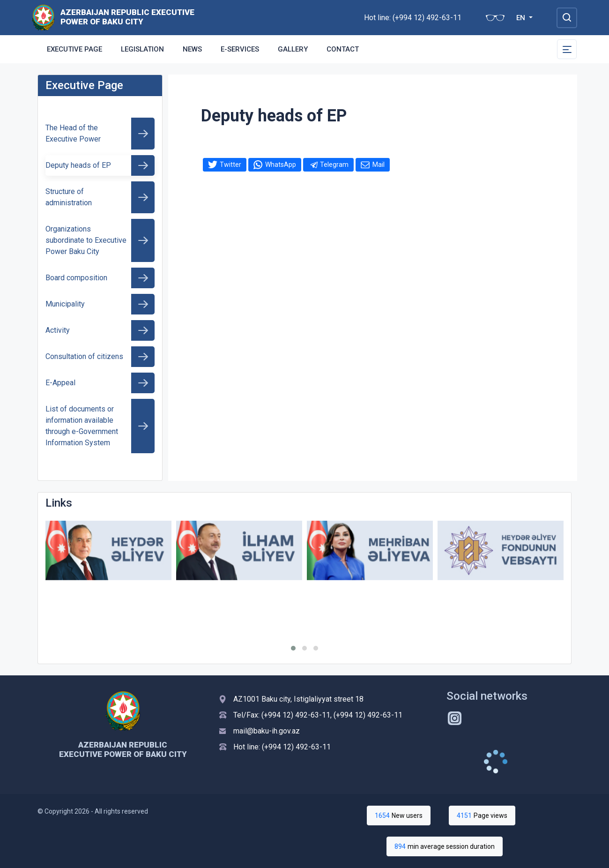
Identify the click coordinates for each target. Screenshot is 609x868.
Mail (379, 165)
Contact (343, 49)
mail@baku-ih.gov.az (267, 731)
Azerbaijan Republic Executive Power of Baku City (127, 17)
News (192, 49)
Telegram (334, 165)
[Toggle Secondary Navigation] (567, 49)
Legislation (142, 49)
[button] (293, 648)
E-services (240, 49)
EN (522, 18)
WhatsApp (281, 165)
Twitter (230, 165)
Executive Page (74, 49)
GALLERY (293, 49)
